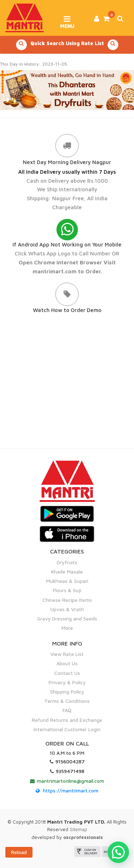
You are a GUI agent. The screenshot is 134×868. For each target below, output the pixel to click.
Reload (19, 852)
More (67, 628)
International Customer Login (67, 729)
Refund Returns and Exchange (67, 720)
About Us (67, 663)
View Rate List (67, 654)
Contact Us (67, 673)
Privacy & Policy (67, 682)
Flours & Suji (67, 590)
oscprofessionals (83, 837)
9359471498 (70, 771)
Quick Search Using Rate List (67, 45)
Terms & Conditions (67, 701)
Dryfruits (67, 562)
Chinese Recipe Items (67, 600)
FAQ (67, 710)
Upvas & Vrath (67, 609)
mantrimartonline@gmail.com (70, 781)
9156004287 (70, 761)
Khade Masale (67, 572)
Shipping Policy (67, 692)
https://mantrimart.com (71, 790)
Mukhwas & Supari (67, 581)
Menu (67, 20)
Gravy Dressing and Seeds (67, 618)
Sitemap (78, 829)
